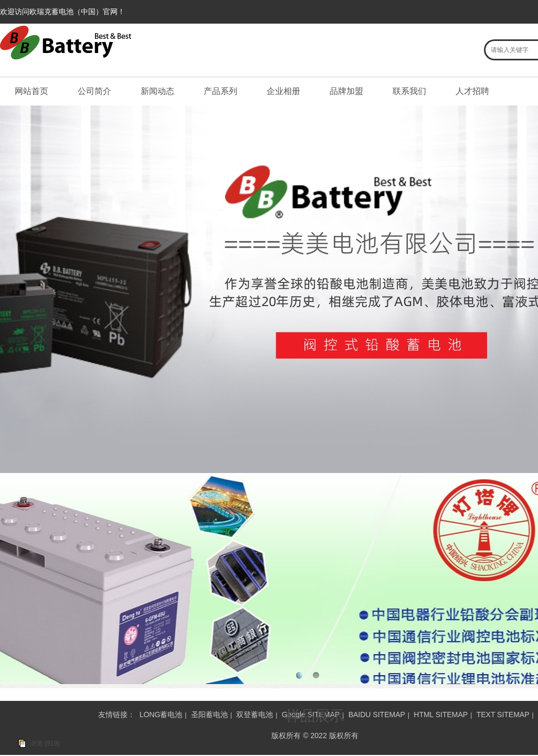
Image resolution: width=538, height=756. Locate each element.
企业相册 (283, 91)
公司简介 (94, 91)
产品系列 (220, 91)
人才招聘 (472, 91)
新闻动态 (157, 91)
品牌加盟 (346, 91)
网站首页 (31, 91)
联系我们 (409, 91)
